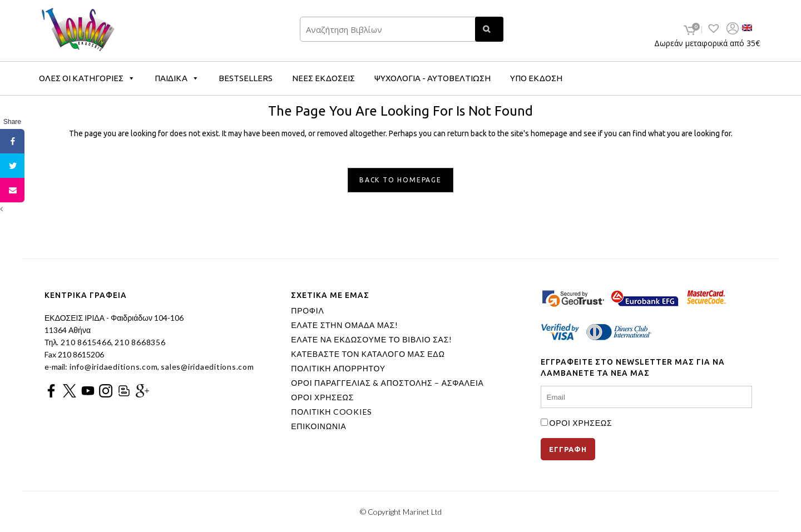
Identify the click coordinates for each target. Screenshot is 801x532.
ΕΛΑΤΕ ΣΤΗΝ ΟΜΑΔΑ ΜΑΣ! (344, 325)
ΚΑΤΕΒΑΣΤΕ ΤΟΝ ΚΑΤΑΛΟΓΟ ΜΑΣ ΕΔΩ (368, 354)
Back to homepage (400, 180)
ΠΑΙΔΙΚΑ (177, 78)
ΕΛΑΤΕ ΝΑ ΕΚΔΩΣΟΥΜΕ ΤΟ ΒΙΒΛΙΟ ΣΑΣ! (372, 340)
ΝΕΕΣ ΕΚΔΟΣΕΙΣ (323, 78)
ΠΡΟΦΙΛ (307, 311)
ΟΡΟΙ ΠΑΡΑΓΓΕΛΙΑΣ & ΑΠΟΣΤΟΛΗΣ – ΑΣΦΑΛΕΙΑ (387, 383)
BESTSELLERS (246, 78)
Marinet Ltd (422, 512)
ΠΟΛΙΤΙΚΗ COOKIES (332, 412)
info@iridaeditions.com (112, 367)
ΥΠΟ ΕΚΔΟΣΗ (536, 78)
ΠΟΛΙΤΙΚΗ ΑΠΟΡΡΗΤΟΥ (338, 369)
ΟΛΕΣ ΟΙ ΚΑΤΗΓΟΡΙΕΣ (87, 78)
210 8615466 (85, 342)
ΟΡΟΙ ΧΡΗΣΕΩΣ (322, 397)
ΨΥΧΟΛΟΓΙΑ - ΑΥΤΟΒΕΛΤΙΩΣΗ (432, 78)
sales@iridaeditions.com (207, 367)
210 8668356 (140, 342)
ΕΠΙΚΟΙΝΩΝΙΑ (318, 426)
